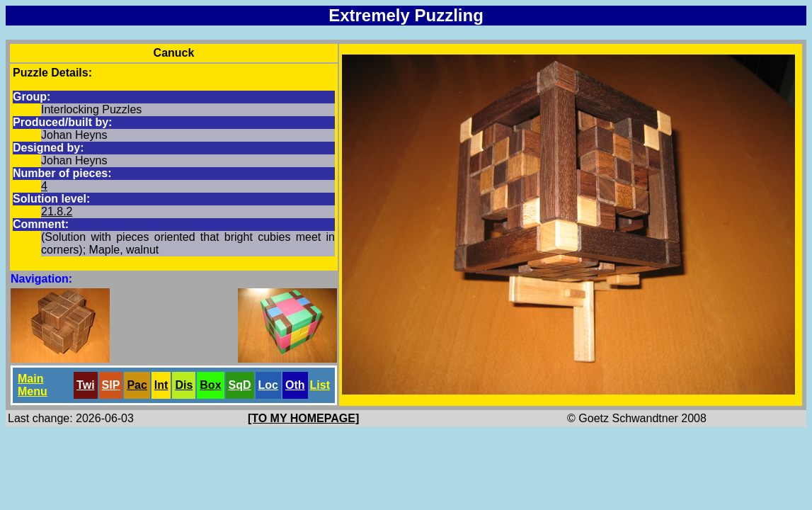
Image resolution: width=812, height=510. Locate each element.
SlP (111, 385)
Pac (137, 385)
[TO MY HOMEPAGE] (303, 418)
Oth (295, 385)
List (320, 385)
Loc (268, 385)
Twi (85, 385)
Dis (184, 385)
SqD (240, 385)
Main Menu (33, 385)
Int (161, 385)
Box (210, 385)
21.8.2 (57, 211)
